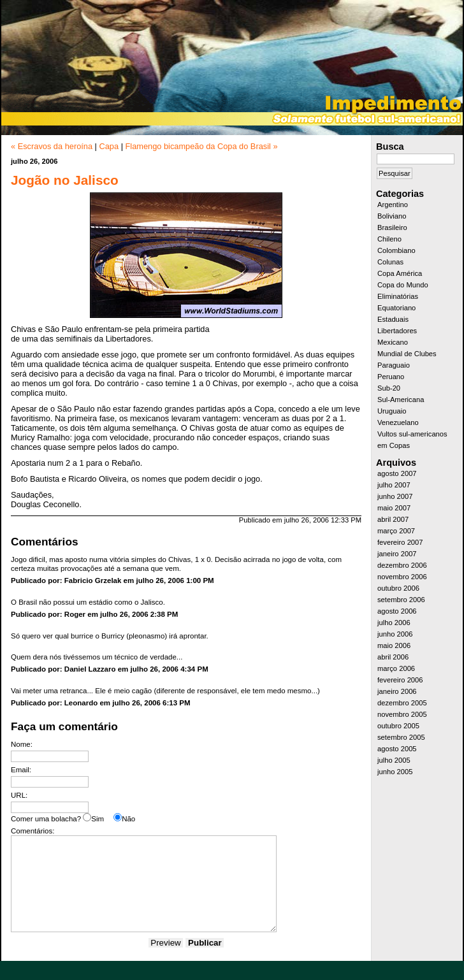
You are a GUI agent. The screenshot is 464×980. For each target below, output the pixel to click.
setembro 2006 (401, 600)
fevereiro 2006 (400, 680)
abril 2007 (393, 519)
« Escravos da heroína (52, 146)
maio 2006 (394, 645)
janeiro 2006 (397, 691)
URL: (19, 795)
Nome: (22, 744)
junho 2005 (395, 772)
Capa (109, 146)
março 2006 (396, 668)
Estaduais (393, 319)
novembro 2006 (402, 577)
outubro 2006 (398, 588)
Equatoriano (396, 308)
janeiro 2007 (397, 554)
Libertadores (397, 331)
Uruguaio (392, 411)
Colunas (390, 262)
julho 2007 (394, 485)
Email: (21, 770)
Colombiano (396, 250)
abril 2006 (393, 657)
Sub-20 (389, 388)
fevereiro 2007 (400, 542)
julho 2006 (394, 623)
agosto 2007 (397, 473)
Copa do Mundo (403, 285)
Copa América (400, 273)
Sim (98, 819)
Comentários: (33, 831)
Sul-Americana (401, 400)
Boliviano (392, 216)
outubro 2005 (398, 726)
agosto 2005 (397, 749)
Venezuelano (398, 422)
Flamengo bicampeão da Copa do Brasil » (202, 146)
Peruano (391, 377)
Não (128, 819)
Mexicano (393, 342)
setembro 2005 (401, 737)
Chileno (389, 239)
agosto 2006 (397, 611)
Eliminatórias (398, 296)
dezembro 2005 (402, 703)
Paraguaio (394, 365)
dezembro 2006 (402, 565)
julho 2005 (394, 760)
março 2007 (396, 531)
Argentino (393, 205)
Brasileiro (392, 227)
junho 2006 (395, 634)
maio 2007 (394, 508)
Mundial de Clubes (407, 354)
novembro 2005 (402, 714)
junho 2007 (395, 496)
